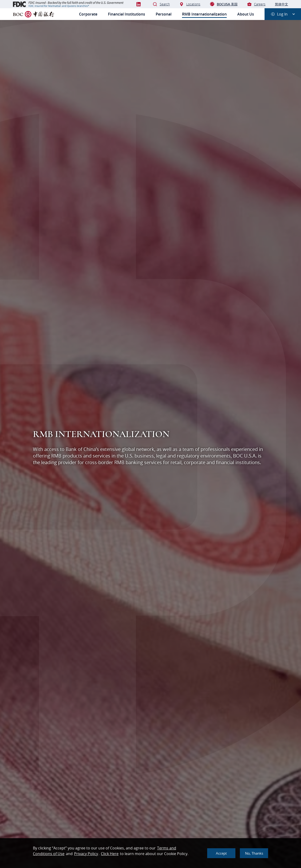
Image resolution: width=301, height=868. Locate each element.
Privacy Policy (86, 854)
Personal (164, 14)
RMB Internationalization (204, 14)
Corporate (88, 14)
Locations (190, 4)
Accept (221, 853)
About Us (246, 14)
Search (161, 4)
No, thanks (254, 853)
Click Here (110, 854)
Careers (256, 4)
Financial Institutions (127, 14)
